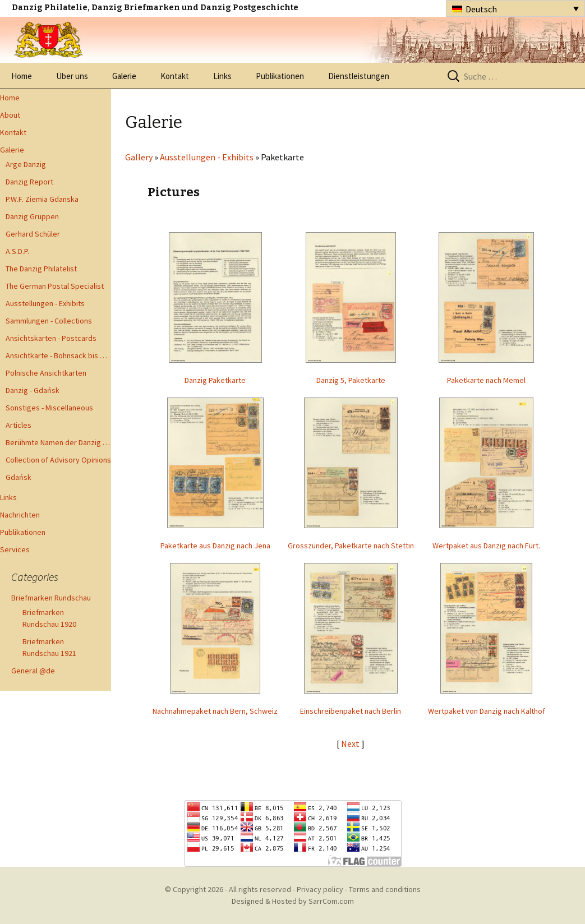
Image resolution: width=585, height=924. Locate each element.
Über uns (72, 76)
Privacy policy (320, 889)
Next (351, 743)
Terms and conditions (385, 889)
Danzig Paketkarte (215, 380)
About (10, 115)
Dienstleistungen (359, 76)
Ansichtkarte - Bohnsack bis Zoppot (58, 355)
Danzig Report (29, 182)
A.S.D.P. (17, 251)
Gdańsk (19, 477)
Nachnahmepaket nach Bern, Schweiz (215, 711)
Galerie (124, 76)
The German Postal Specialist (55, 286)
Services (15, 549)
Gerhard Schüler (33, 234)
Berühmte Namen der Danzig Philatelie (58, 442)
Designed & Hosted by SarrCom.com (293, 901)
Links (222, 76)
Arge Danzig (26, 164)
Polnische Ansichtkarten (46, 373)
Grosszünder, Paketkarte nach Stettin (351, 546)
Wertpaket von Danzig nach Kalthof (487, 711)
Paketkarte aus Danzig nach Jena (215, 546)
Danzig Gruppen (32, 216)
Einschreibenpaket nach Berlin (351, 711)
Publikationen (280, 76)
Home (22, 76)
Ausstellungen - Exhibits (45, 303)
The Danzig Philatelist (41, 269)
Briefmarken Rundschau (51, 598)
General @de (33, 671)
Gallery (139, 157)
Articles (19, 425)
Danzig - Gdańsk (33, 390)
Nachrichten (20, 515)
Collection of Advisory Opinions (58, 460)
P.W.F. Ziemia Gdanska (42, 199)
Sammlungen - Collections (49, 321)
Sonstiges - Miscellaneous (49, 408)
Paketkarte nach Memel (486, 380)
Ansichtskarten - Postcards (51, 338)
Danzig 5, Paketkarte (351, 380)
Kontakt (175, 76)
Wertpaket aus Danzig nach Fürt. (486, 546)
